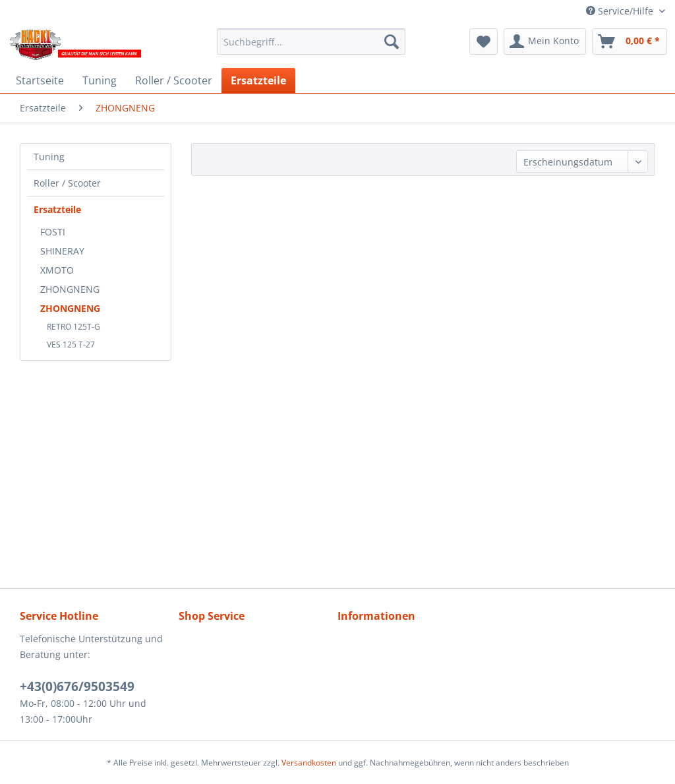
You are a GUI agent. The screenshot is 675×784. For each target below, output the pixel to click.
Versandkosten (309, 763)
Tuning (49, 157)
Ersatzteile (57, 209)
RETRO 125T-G (73, 327)
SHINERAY (62, 251)
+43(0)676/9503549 (77, 686)
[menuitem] (311, 42)
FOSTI (53, 232)
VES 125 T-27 (71, 345)
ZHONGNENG (70, 289)
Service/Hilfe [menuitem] (621, 11)
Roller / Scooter (67, 183)
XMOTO (57, 270)
